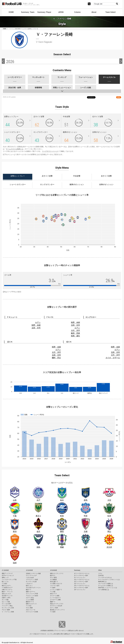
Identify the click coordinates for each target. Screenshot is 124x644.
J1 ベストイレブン (80, 578)
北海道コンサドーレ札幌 (33, 574)
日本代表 (101, 576)
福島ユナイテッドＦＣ (57, 574)
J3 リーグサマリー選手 (81, 588)
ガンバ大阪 (5, 600)
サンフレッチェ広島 (8, 608)
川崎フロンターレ (7, 590)
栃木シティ (29, 586)
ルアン (38, 322)
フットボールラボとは (105, 578)
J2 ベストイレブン (80, 584)
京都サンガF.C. (6, 598)
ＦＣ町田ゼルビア (7, 588)
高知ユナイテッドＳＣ (57, 604)
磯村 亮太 (56, 358)
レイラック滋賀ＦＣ (56, 590)
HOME (11, 12)
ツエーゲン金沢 (55, 586)
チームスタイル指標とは (15, 149)
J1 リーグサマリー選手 (81, 576)
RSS (119, 97)
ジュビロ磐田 (30, 600)
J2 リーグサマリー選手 (81, 582)
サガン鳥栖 (29, 608)
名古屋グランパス (7, 596)
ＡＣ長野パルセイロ (56, 584)
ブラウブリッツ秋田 (32, 580)
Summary (77, 570)
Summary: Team (28, 12)
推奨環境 (50, 631)
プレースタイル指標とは (106, 584)
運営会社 (71, 631)
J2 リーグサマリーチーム (82, 580)
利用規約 (44, 631)
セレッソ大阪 (6, 602)
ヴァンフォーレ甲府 (32, 594)
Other (100, 570)
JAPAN (61, 12)
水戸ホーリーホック (8, 576)
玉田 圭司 (36, 328)
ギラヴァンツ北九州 (56, 606)
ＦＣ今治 (29, 606)
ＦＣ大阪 (53, 592)
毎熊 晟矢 (75, 336)
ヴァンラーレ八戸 (31, 576)
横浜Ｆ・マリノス (7, 592)
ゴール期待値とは (104, 590)
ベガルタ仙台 (30, 578)
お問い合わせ (79, 631)
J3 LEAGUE (53, 570)
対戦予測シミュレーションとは (108, 588)
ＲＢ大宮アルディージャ (33, 588)
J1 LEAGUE (5, 570)
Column (77, 12)
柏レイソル (5, 582)
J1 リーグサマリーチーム (82, 574)
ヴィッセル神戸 (6, 604)
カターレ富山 (30, 598)
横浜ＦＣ (29, 590)
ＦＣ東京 (4, 584)
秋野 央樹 (36, 325)
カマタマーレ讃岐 (55, 600)
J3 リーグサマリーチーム (82, 586)
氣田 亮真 (75, 333)
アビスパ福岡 (6, 610)
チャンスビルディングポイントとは (109, 580)
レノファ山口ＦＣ (55, 598)
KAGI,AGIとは (102, 582)
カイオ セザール (113, 358)
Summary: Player (44, 12)
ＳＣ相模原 (53, 580)
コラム (100, 574)
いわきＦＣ (29, 584)
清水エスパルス (6, 594)
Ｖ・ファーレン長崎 (8, 612)
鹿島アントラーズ (7, 574)
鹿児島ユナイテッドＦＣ (57, 610)
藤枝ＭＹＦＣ (30, 602)
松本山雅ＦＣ (54, 582)
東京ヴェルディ (6, 586)
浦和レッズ (5, 578)
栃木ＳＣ (53, 576)
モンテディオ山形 (31, 582)
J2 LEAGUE (29, 570)
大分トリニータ (31, 610)
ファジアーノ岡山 (7, 606)
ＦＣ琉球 (53, 612)
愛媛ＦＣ (53, 602)
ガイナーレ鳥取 (55, 596)
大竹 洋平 (75, 331)
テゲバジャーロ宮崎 (32, 612)
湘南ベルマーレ (31, 592)
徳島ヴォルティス (31, 604)
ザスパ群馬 (53, 578)
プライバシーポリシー (61, 631)
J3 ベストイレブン (80, 590)
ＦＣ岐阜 (53, 588)
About (94, 12)
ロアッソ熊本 (54, 608)
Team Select (110, 12)
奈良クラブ (53, 594)
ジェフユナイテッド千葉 (9, 580)
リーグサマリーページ (50, 151)
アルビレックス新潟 (32, 596)
